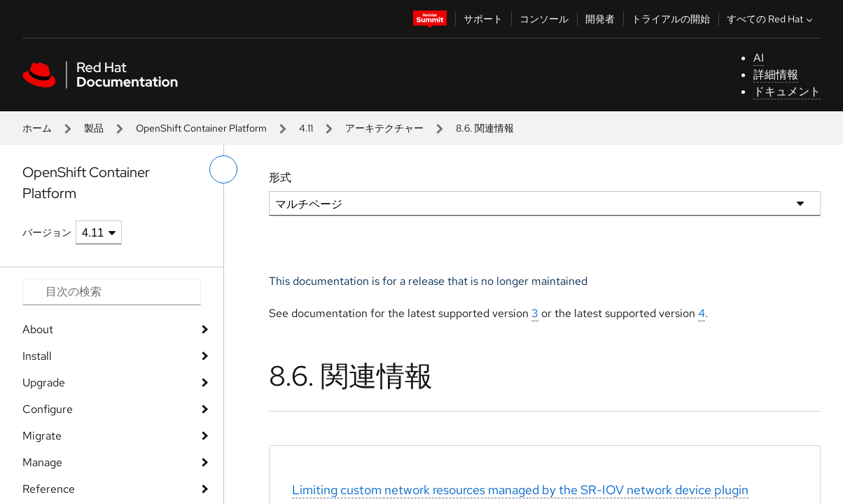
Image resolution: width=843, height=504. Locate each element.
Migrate (42, 436)
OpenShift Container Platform (201, 128)
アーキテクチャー (384, 128)
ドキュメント (787, 91)
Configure (48, 409)
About (38, 329)
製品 (94, 128)
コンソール (544, 19)
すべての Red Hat (771, 19)
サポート (483, 19)
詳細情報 (776, 75)
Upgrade (44, 383)
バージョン (47, 232)
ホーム (37, 128)
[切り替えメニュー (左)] (223, 169)
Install (37, 356)
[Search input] (112, 292)
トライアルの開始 (671, 19)
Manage (42, 462)
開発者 (600, 19)
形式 (280, 177)
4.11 (306, 128)
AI (759, 58)
